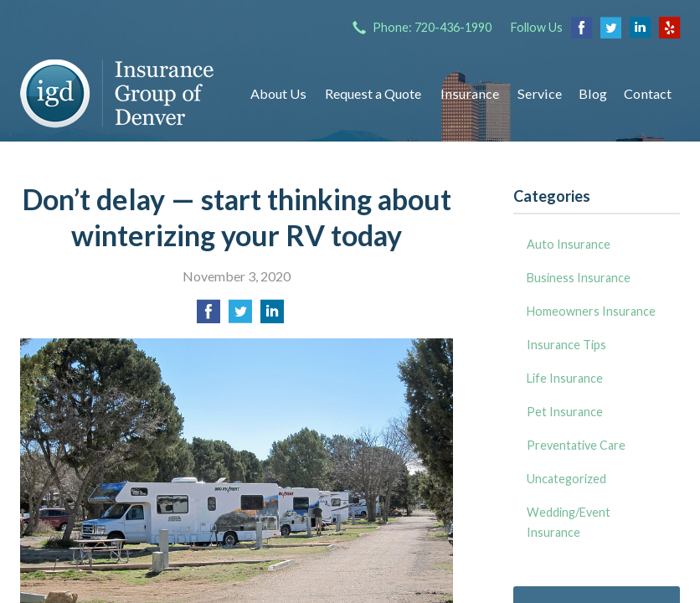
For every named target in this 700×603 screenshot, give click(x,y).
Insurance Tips (566, 345)
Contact (648, 93)
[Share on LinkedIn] (272, 316)
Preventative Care (576, 445)
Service (540, 93)
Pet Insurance (565, 412)
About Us (278, 93)
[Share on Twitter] (240, 316)
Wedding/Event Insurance (569, 522)
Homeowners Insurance (591, 311)
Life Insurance (565, 378)
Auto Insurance (569, 244)
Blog (593, 93)
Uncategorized (566, 479)
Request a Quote (373, 93)
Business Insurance (579, 278)
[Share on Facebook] (208, 316)
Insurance (470, 93)
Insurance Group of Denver (118, 94)
